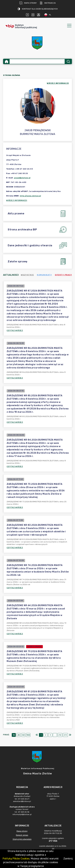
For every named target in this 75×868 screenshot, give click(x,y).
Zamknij (68, 859)
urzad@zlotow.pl (22, 178)
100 (28, 735)
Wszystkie (27, 275)
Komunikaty (44, 275)
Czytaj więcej (15, 330)
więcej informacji (58, 83)
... (55, 735)
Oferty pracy (63, 275)
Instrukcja (48, 3)
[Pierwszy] (37, 735)
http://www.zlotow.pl (30, 196)
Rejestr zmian (22, 835)
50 (23, 735)
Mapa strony (28, 3)
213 (65, 735)
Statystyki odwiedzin (22, 839)
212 (60, 735)
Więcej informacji (17, 200)
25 (19, 735)
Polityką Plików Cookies (16, 859)
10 (14, 735)
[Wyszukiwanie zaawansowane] (37, 61)
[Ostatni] (70, 735)
